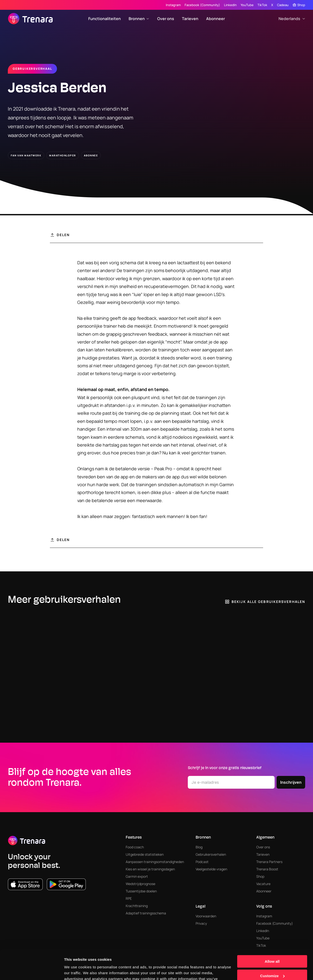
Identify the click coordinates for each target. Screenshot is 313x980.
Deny (272, 962)
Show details (75, 970)
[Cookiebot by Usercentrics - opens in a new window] (32, 970)
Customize (272, 948)
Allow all (272, 934)
